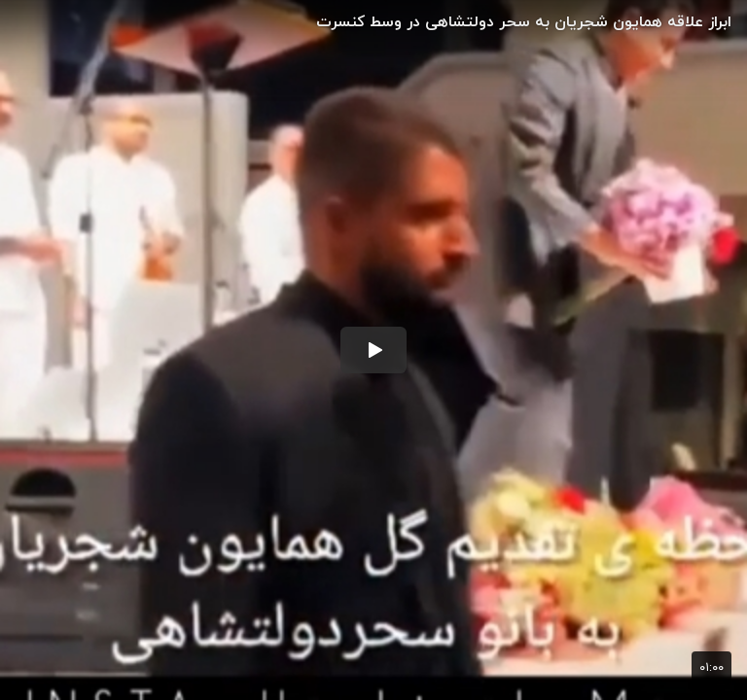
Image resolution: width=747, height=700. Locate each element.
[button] (373, 350)
